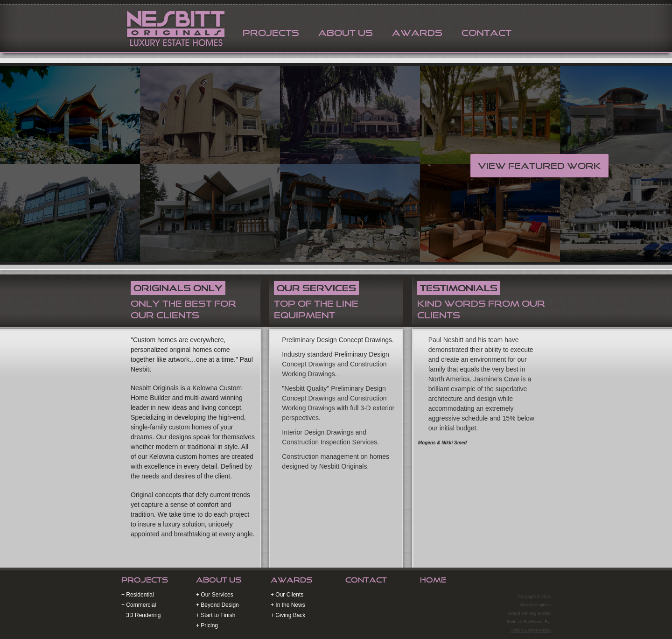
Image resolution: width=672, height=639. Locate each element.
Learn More (319, 555)
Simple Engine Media (531, 630)
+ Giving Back (288, 615)
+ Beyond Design (217, 605)
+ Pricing (207, 625)
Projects (145, 580)
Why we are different (175, 555)
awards (417, 33)
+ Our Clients (287, 595)
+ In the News (288, 605)
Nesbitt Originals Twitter (518, 581)
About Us (346, 33)
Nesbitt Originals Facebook (532, 581)
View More (462, 555)
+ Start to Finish (216, 615)
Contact (366, 580)
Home (433, 580)
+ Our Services (215, 595)
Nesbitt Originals (174, 27)
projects (271, 33)
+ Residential (138, 595)
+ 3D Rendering (141, 615)
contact (486, 33)
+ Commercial (139, 605)
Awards (291, 580)
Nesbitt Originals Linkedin (547, 581)
